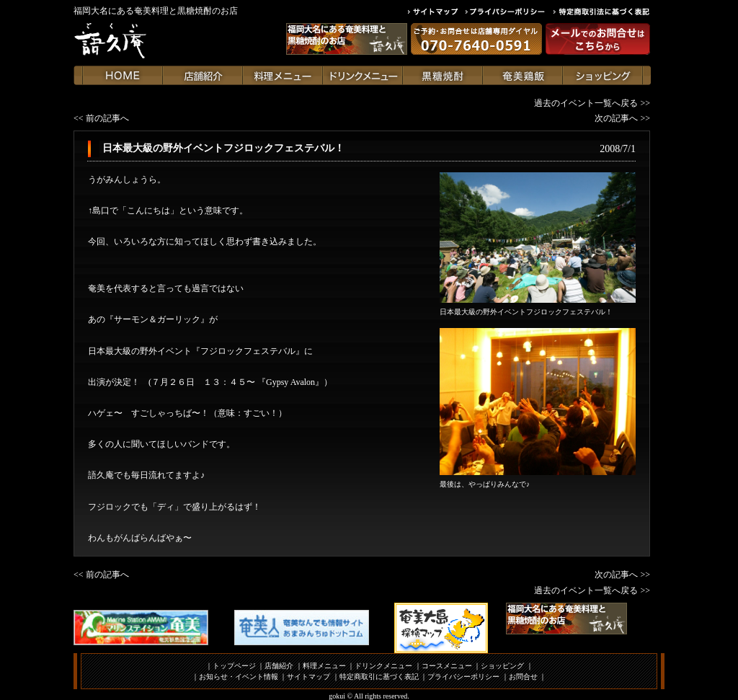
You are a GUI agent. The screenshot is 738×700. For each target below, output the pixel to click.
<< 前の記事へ (101, 118)
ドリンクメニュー (383, 666)
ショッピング (502, 666)
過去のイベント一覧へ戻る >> (592, 103)
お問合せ (523, 677)
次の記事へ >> (622, 118)
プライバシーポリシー (463, 677)
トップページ (234, 666)
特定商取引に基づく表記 (379, 677)
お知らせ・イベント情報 (239, 677)
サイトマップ (308, 677)
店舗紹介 (279, 666)
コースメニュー (447, 666)
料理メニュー (324, 666)
